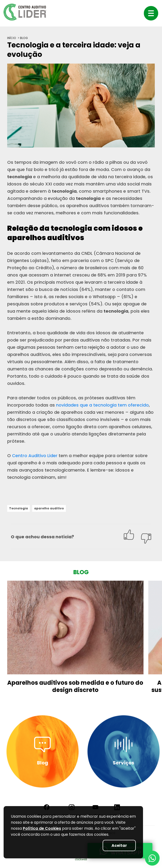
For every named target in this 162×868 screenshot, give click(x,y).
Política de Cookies (42, 828)
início (12, 38)
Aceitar (119, 845)
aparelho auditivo (49, 508)
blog (24, 38)
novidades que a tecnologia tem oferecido (102, 405)
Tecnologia (19, 508)
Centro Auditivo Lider (35, 456)
